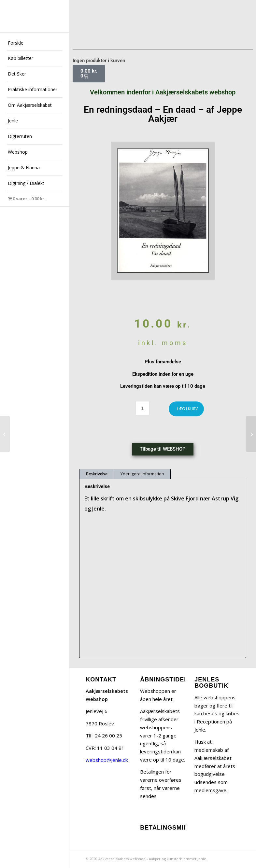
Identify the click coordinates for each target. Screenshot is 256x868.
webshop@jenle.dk (107, 760)
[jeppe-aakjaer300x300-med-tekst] (35, 16)
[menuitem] (35, 43)
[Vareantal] (142, 408)
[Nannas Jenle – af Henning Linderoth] (5, 434)
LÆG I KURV (187, 409)
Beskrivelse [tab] (97, 474)
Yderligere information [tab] (142, 474)
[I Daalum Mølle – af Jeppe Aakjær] (251, 434)
